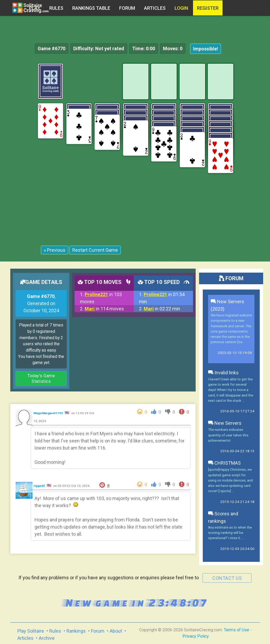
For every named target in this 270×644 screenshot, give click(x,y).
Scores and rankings (223, 517)
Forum (127, 8)
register (208, 8)
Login (181, 8)
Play (35, 8)
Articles (155, 8)
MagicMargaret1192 (49, 413)
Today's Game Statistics (41, 379)
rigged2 (40, 486)
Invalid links (223, 373)
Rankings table (91, 8)
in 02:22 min (162, 309)
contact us (227, 578)
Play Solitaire (31, 631)
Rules (56, 8)
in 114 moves (104, 309)
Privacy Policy (196, 636)
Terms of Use (237, 630)
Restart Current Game (95, 250)
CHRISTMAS (224, 463)
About (116, 631)
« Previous (55, 250)
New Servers (225, 423)
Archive (47, 638)
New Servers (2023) (227, 305)
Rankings (76, 631)
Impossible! (206, 49)
